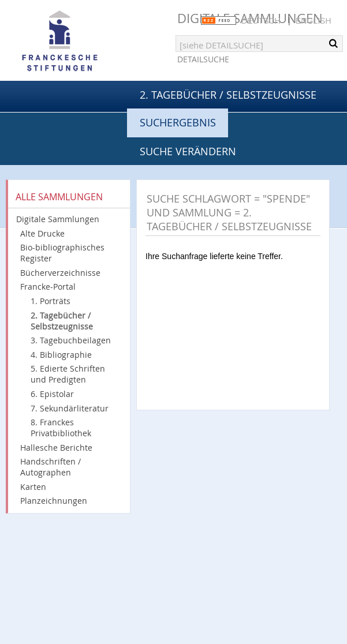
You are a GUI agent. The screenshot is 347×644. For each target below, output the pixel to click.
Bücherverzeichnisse (60, 273)
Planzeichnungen (54, 501)
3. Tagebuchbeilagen (71, 340)
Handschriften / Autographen (51, 467)
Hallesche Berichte (56, 448)
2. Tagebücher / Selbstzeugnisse (228, 95)
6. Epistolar (52, 394)
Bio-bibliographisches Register (62, 253)
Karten (33, 487)
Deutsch (261, 21)
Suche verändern (188, 151)
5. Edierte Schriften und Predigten (68, 374)
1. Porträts (51, 301)
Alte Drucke (42, 233)
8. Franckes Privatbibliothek (61, 428)
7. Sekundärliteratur (70, 408)
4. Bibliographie (61, 355)
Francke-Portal (48, 287)
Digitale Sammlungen (58, 219)
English (313, 21)
